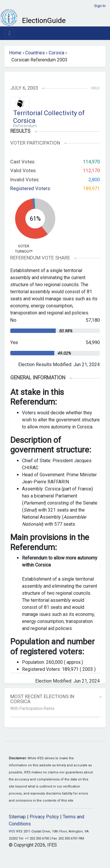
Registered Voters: (31, 188)
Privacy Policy (44, 817)
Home (15, 53)
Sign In (100, 6)
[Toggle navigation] (10, 33)
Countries (35, 53)
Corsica (56, 53)
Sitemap (17, 817)
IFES (12, 831)
